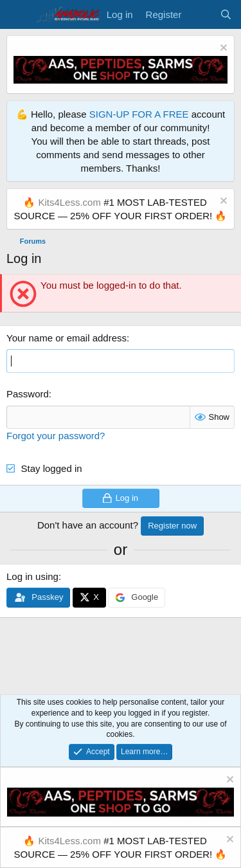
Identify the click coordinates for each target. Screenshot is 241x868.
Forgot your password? (56, 436)
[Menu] (18, 15)
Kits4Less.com (69, 202)
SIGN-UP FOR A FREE (139, 114)
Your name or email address (67, 338)
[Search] (226, 14)
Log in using (32, 576)
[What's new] (200, 14)
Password (28, 394)
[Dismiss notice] (222, 49)
